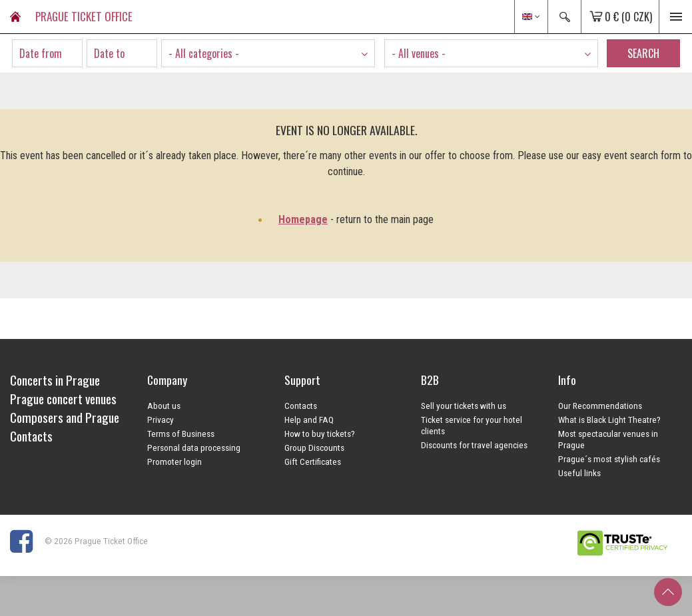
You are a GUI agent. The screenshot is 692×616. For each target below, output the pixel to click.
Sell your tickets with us (464, 406)
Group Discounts (314, 448)
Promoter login (174, 462)
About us (164, 406)
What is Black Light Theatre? (609, 420)
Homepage (303, 219)
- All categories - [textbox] (204, 53)
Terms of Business (181, 434)
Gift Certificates (313, 462)
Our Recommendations (600, 406)
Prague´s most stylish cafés (609, 459)
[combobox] (268, 53)
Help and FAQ (309, 420)
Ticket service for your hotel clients (472, 425)
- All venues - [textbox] (419, 53)
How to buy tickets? (320, 434)
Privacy (161, 420)
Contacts (301, 406)
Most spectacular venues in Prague (608, 439)
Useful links (579, 473)
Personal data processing (194, 448)
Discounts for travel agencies (474, 445)
